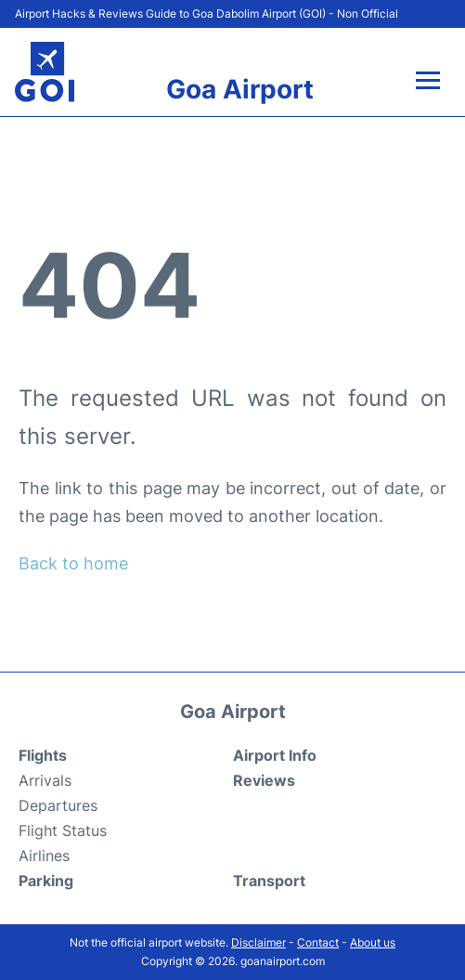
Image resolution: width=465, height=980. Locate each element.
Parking (46, 881)
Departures (58, 805)
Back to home (73, 563)
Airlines (44, 856)
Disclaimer (258, 942)
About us (373, 942)
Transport (269, 881)
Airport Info (275, 755)
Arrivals (45, 780)
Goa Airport (240, 89)
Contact (318, 942)
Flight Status (63, 830)
